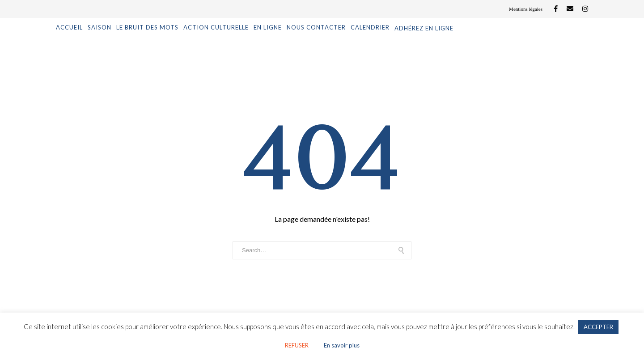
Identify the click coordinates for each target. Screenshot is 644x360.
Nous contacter (316, 27)
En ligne (268, 27)
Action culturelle (216, 27)
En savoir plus (342, 345)
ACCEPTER (598, 327)
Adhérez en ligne (424, 28)
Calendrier (370, 27)
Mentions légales (526, 9)
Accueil (69, 27)
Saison (100, 27)
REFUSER (297, 345)
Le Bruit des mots (147, 27)
